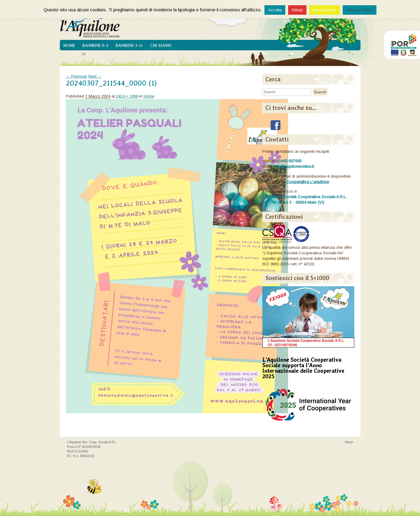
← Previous (77, 76)
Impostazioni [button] (325, 10)
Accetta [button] (275, 10)
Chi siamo (161, 45)
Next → (95, 76)
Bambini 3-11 (129, 45)
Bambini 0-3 (95, 45)
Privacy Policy (360, 10)
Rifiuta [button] (297, 10)
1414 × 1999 (127, 96)
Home (69, 45)
